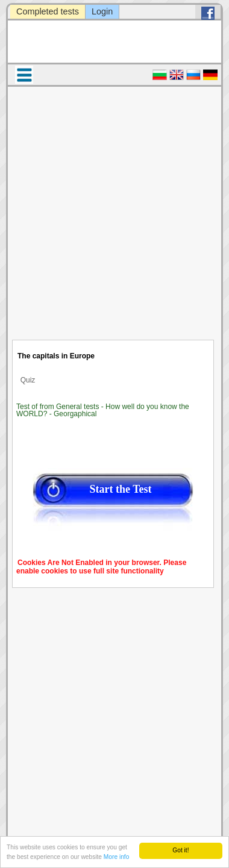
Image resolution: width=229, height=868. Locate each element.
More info (116, 857)
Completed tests (48, 11)
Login (102, 11)
